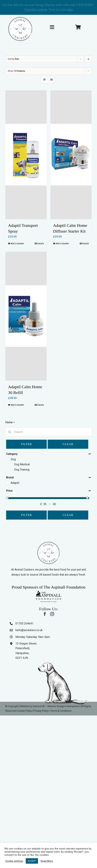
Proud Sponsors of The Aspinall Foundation (48, 587)
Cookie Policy (25, 711)
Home (9, 422)
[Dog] (8, 459)
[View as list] (51, 80)
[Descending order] (88, 59)
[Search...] (48, 432)
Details (41, 244)
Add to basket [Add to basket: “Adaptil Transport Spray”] (17, 244)
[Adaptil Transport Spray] (26, 155)
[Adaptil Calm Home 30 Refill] (26, 316)
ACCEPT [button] (32, 861)
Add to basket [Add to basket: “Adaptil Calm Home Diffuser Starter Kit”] (62, 244)
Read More (47, 861)
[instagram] (52, 614)
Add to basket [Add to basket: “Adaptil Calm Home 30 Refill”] (17, 405)
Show (16, 71)
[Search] (10, 432)
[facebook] (45, 614)
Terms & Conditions (61, 711)
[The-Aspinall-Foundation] (48, 591)
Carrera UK (39, 706)
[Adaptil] (8, 482)
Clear (68, 444)
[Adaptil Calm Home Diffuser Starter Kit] (71, 155)
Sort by (13, 59)
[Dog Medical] (11, 464)
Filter (26, 444)
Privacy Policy (41, 711)
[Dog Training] (11, 469)
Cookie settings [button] (14, 861)
